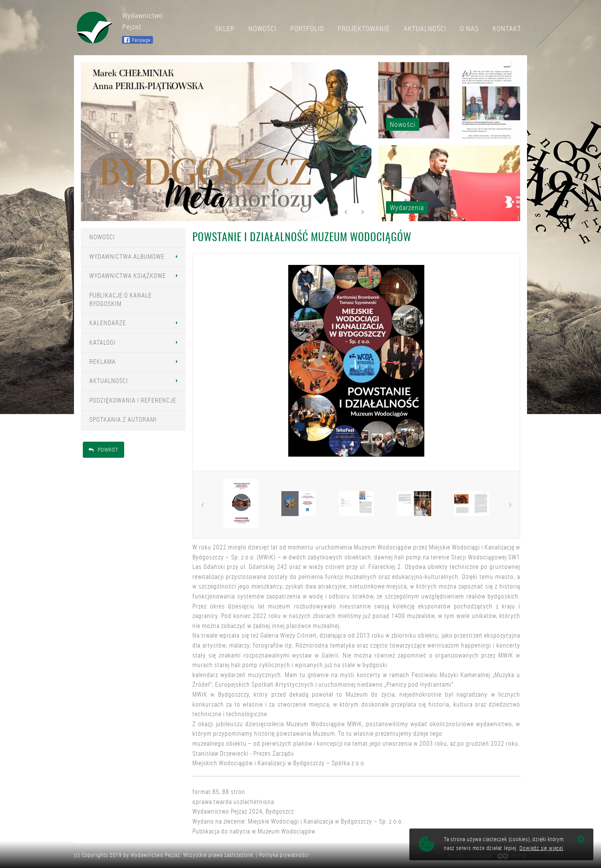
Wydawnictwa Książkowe (128, 276)
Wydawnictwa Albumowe (127, 256)
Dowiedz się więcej (541, 848)
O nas (469, 28)
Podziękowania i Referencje (133, 400)
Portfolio (307, 28)
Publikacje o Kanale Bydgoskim (121, 299)
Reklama (103, 362)
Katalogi (103, 342)
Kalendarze (108, 323)
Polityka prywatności (284, 855)
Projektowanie (364, 28)
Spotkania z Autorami (123, 419)
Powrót (103, 450)
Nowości (262, 28)
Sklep (225, 28)
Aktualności (425, 28)
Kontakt (507, 28)
